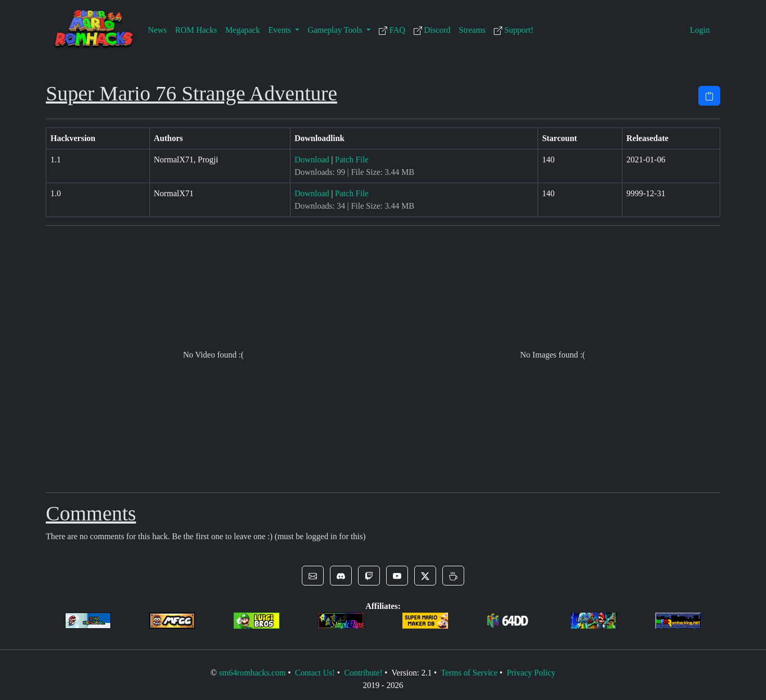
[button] (313, 576)
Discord (432, 30)
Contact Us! (315, 673)
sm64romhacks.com (252, 673)
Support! (514, 30)
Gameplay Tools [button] (336, 30)
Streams (473, 30)
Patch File (352, 160)
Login (700, 30)
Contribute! (363, 673)
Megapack (243, 30)
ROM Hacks (196, 30)
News (157, 30)
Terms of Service (469, 673)
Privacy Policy (531, 673)
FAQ (392, 30)
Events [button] (281, 30)
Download (312, 160)
